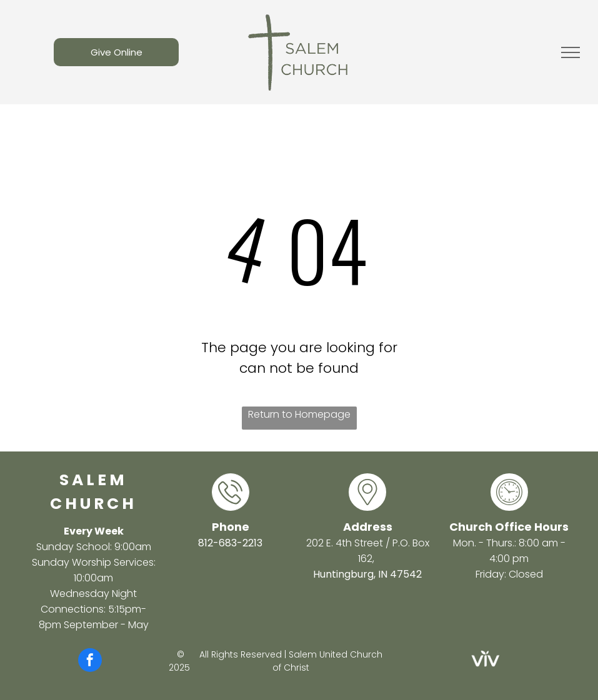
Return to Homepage (299, 414)
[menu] (571, 52)
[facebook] (90, 662)
